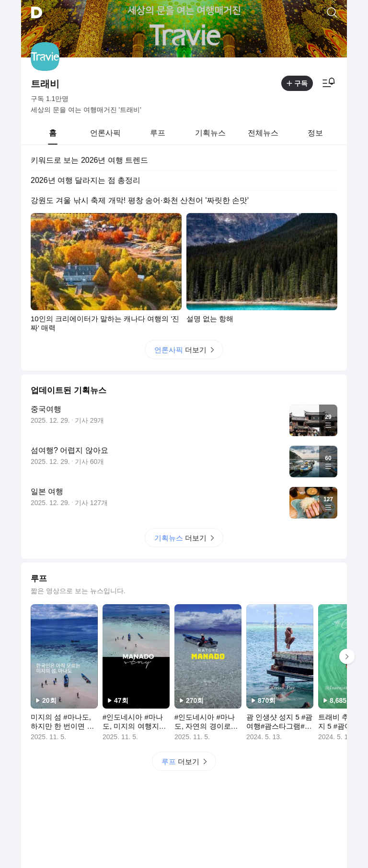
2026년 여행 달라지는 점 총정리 (86, 180)
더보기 (184, 350)
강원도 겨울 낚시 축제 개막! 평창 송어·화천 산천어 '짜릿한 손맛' (140, 200)
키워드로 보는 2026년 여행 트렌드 (89, 160)
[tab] (53, 133)
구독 (297, 83)
